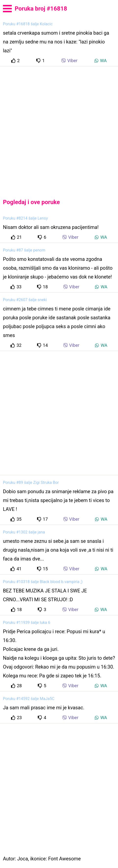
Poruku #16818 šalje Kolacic (28, 24)
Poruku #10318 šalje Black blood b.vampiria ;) (43, 582)
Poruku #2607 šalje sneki (25, 300)
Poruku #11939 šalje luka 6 (27, 623)
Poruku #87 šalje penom (24, 250)
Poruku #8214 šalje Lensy (25, 218)
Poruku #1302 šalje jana (24, 532)
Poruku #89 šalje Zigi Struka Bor (31, 483)
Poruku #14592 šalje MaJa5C (29, 699)
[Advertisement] (59, 128)
